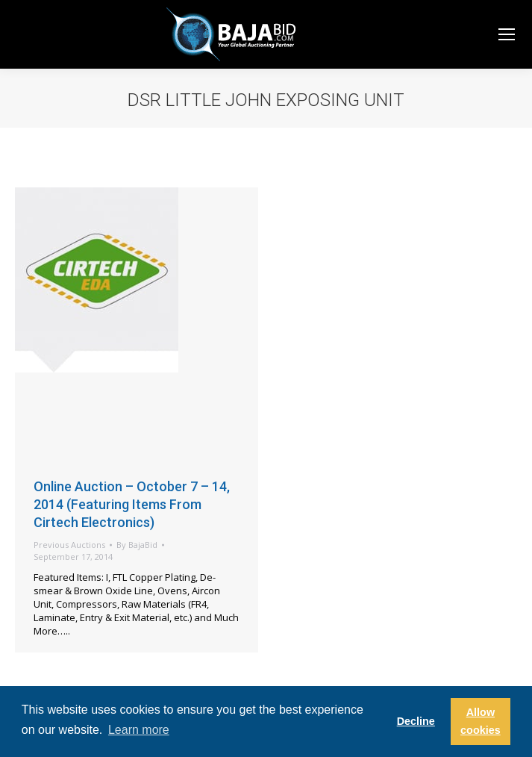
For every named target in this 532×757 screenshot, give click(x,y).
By (137, 545)
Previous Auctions (69, 545)
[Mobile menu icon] (507, 34)
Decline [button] (416, 721)
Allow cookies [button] (481, 721)
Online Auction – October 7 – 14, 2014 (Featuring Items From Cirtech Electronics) (132, 504)
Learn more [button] (139, 730)
